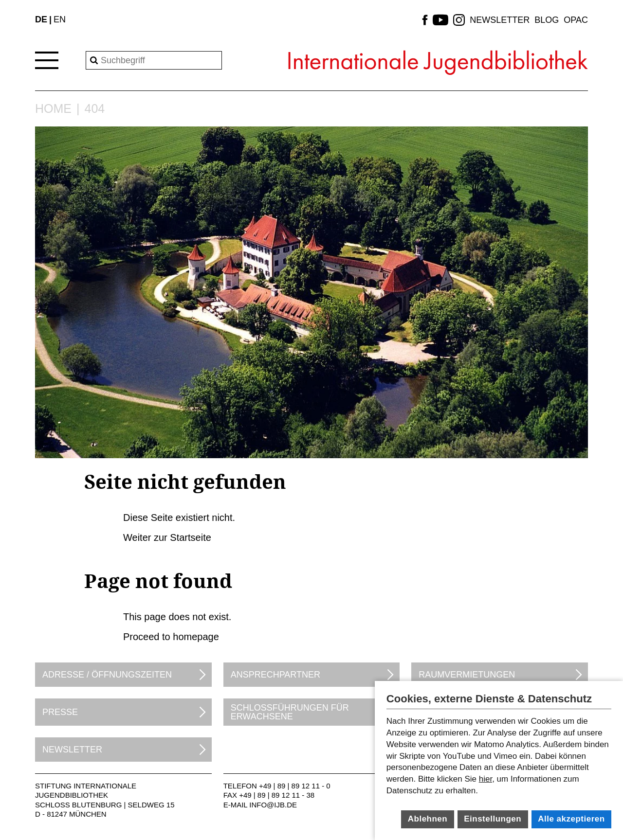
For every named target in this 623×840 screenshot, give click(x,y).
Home (53, 109)
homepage (196, 637)
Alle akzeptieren (571, 819)
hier (486, 779)
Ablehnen (428, 819)
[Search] (154, 60)
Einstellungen (493, 819)
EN (60, 19)
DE (41, 19)
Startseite (190, 537)
